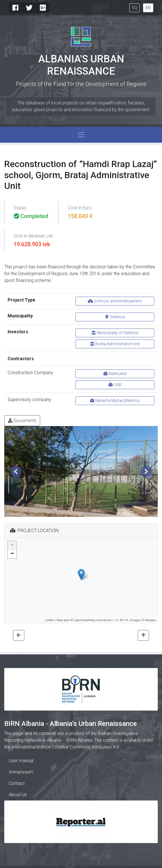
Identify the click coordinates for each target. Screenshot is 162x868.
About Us (18, 795)
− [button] (12, 554)
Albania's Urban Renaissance (81, 65)
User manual (21, 761)
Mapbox (151, 620)
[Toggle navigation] (81, 135)
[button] (16, 471)
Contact (17, 783)
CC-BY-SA (122, 620)
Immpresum (21, 772)
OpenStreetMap (85, 620)
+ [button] (12, 545)
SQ (134, 8)
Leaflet (49, 620)
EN (148, 8)
